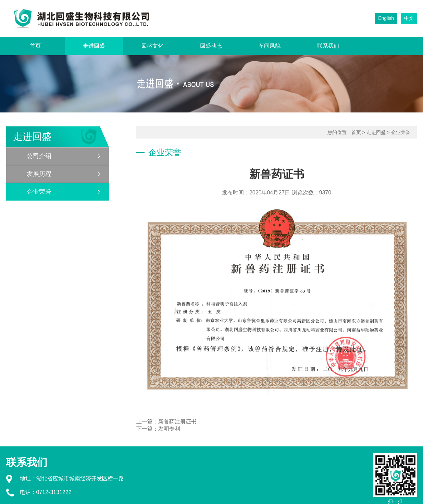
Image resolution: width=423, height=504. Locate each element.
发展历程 (39, 174)
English (386, 18)
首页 (35, 46)
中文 (409, 18)
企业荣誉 (39, 192)
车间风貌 (270, 46)
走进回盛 (94, 46)
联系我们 (328, 46)
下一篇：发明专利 (158, 429)
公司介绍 (39, 156)
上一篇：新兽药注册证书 (166, 422)
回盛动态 (211, 46)
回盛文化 (152, 46)
